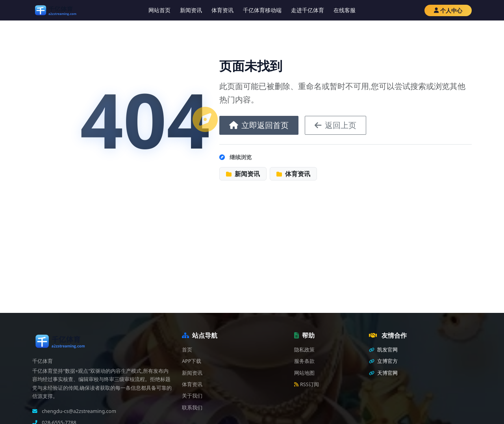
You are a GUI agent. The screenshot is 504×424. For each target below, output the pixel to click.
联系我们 (192, 408)
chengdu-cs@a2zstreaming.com (78, 411)
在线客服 (345, 10)
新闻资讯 (191, 10)
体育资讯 (222, 10)
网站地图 (304, 373)
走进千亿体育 (308, 10)
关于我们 (192, 396)
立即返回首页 (259, 125)
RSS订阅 (307, 384)
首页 (187, 350)
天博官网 (383, 373)
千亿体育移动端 (262, 10)
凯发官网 (383, 350)
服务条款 (304, 361)
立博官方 (383, 361)
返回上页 (335, 125)
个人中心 (448, 10)
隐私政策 (304, 350)
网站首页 (159, 10)
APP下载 (192, 361)
